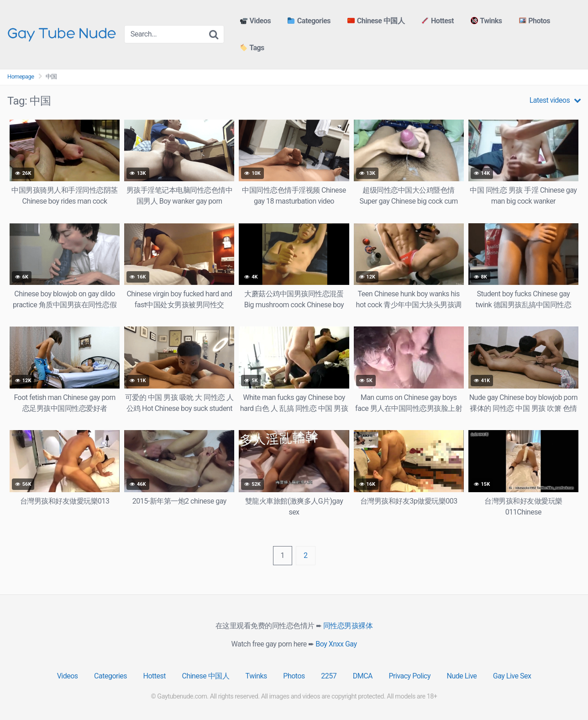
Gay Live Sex (512, 676)
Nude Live (462, 676)
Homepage (21, 76)
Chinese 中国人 (376, 21)
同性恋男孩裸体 (348, 626)
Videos (255, 21)
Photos (535, 21)
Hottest (438, 21)
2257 (329, 676)
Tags (252, 48)
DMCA (363, 676)
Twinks (486, 21)
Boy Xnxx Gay (336, 644)
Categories (309, 21)
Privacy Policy (410, 676)
